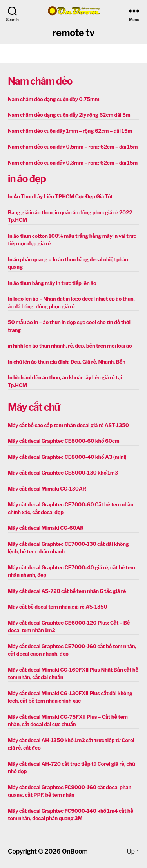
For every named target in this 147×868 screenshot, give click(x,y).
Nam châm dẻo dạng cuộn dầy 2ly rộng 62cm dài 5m (69, 115)
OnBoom (75, 851)
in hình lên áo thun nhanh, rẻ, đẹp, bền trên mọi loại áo (70, 346)
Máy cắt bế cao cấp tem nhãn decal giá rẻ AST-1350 (68, 425)
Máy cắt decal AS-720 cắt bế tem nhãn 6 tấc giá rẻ (67, 591)
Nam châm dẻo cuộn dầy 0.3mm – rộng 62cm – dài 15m (73, 163)
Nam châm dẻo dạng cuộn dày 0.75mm (54, 99)
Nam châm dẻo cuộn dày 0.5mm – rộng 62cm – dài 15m (73, 147)
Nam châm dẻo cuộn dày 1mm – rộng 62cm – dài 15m (70, 131)
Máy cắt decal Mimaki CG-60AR (46, 528)
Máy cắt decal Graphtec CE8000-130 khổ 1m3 (63, 473)
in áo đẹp (27, 179)
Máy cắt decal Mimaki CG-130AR (47, 489)
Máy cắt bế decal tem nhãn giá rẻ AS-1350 (58, 607)
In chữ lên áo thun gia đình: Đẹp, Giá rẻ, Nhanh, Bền (67, 362)
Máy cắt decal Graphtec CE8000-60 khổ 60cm (64, 441)
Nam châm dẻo (40, 81)
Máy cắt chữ (34, 407)
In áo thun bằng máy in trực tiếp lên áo (52, 283)
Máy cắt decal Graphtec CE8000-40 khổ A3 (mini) (67, 457)
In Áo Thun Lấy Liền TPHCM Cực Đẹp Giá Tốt (60, 196)
